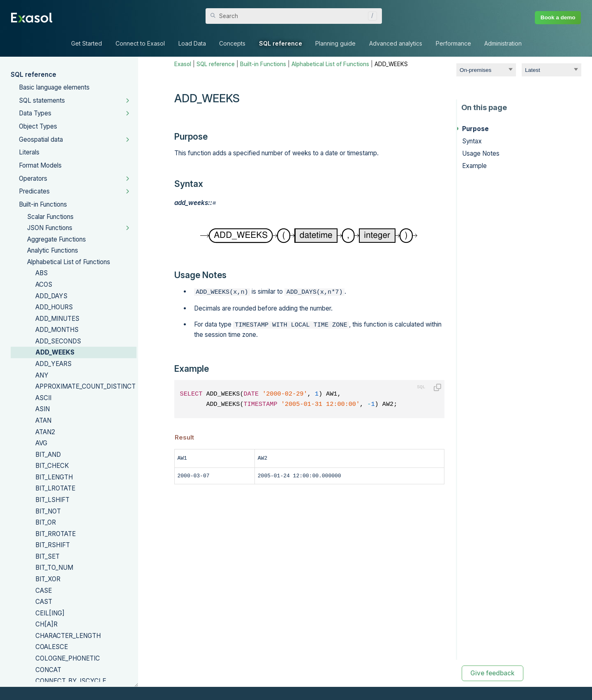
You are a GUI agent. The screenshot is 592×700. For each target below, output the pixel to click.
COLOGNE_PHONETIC (68, 658)
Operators (33, 178)
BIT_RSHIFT (53, 545)
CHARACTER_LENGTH (68, 636)
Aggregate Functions (57, 239)
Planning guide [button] (335, 43)
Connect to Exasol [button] (140, 43)
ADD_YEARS (53, 364)
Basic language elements (54, 87)
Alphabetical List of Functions (69, 262)
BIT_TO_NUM (54, 568)
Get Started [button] (87, 43)
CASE (44, 591)
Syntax (472, 141)
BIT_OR (46, 522)
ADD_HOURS (54, 307)
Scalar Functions (50, 217)
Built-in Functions (43, 204)
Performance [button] (453, 43)
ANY (42, 375)
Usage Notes (481, 153)
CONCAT (48, 670)
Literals (29, 152)
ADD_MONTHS (57, 330)
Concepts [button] (232, 43)
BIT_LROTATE (55, 488)
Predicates (34, 191)
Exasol (183, 64)
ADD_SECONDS (58, 341)
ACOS (44, 284)
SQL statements (42, 100)
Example (474, 166)
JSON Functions (50, 228)
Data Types (35, 113)
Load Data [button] (192, 43)
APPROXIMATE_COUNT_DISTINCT (86, 386)
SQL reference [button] (281, 43)
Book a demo (558, 17)
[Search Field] (294, 16)
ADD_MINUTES (57, 319)
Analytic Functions (53, 250)
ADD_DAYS (51, 296)
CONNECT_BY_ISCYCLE (71, 681)
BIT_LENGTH (54, 477)
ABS (42, 273)
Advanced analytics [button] (396, 43)
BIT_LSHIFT (52, 500)
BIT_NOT (48, 511)
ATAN (43, 420)
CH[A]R (46, 624)
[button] (370, 16)
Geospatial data (41, 139)
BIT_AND (48, 455)
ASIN (43, 409)
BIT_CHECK (52, 466)
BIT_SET (47, 556)
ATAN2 (45, 432)
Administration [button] (503, 43)
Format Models (40, 165)
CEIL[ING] (50, 613)
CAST (44, 602)
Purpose (475, 129)
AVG (41, 443)
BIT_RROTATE (55, 534)
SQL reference (34, 75)
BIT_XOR (48, 579)
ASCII (43, 398)
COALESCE (52, 647)
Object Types (38, 126)
